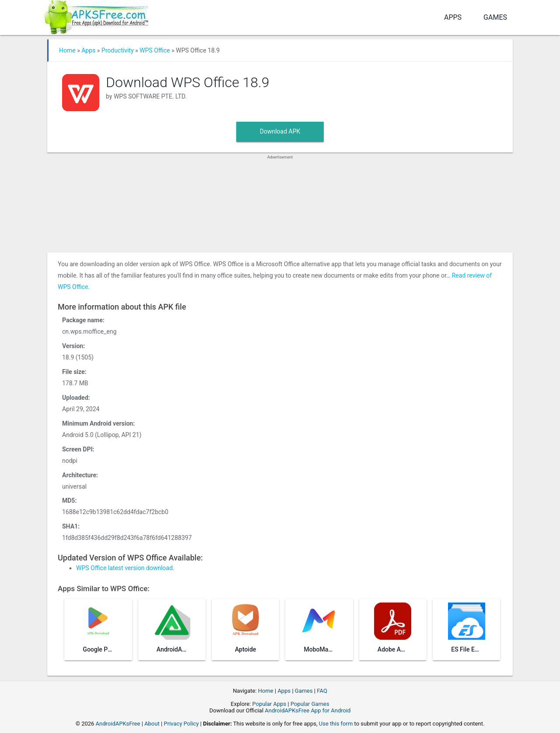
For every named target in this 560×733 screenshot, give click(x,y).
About (152, 724)
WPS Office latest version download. (125, 568)
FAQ (322, 691)
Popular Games (310, 704)
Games (495, 17)
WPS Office (155, 50)
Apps (453, 17)
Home (67, 50)
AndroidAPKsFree (118, 724)
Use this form (336, 724)
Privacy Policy (181, 724)
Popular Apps (269, 704)
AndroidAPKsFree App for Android (308, 710)
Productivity (118, 50)
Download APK (280, 131)
